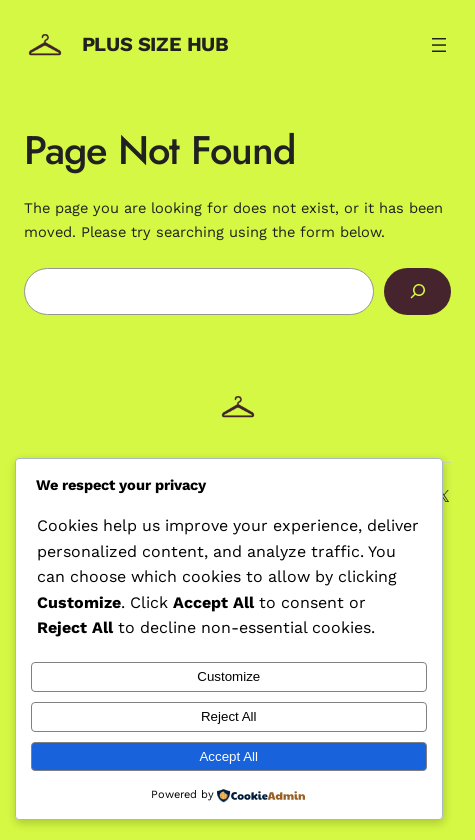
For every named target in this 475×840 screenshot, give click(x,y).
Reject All (229, 716)
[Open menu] (439, 45)
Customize (228, 676)
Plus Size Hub (155, 44)
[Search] (417, 292)
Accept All (228, 756)
